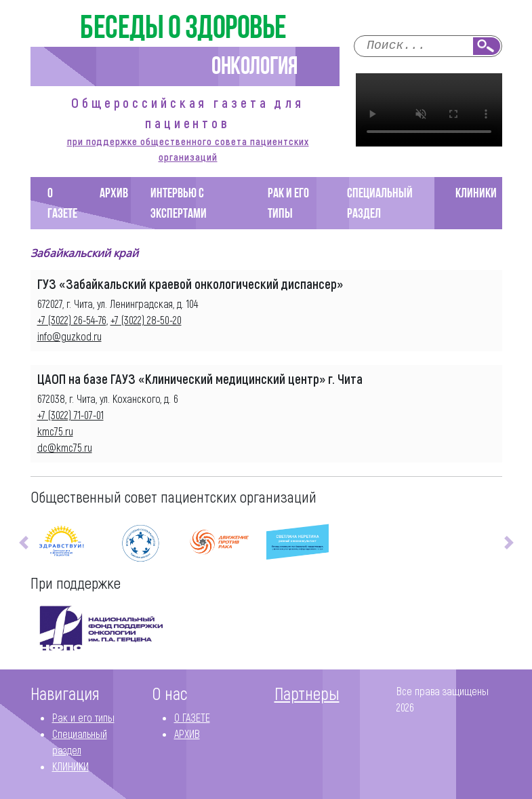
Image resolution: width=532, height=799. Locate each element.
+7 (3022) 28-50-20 (146, 320)
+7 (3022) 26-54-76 (72, 320)
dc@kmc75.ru (65, 447)
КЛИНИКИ (476, 194)
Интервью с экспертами (179, 204)
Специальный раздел (380, 204)
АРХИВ (114, 194)
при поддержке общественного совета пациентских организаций (188, 149)
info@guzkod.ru (69, 336)
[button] (24, 543)
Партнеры (307, 693)
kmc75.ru (55, 431)
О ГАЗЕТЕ (62, 204)
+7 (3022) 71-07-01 (70, 415)
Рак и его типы (288, 204)
